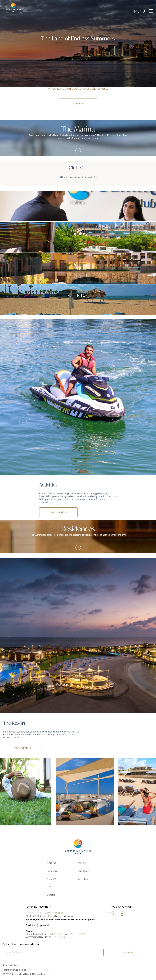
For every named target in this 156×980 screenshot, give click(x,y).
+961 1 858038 (55, 913)
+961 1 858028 (34, 913)
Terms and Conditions (14, 970)
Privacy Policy (10, 965)
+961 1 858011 (60, 937)
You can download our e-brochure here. (80, 88)
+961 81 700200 (77, 934)
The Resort (84, 871)
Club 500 (52, 879)
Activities (83, 879)
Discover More (58, 512)
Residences (53, 871)
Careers (51, 895)
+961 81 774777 (56, 934)
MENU (143, 11)
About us (52, 863)
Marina (82, 863)
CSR (49, 886)
